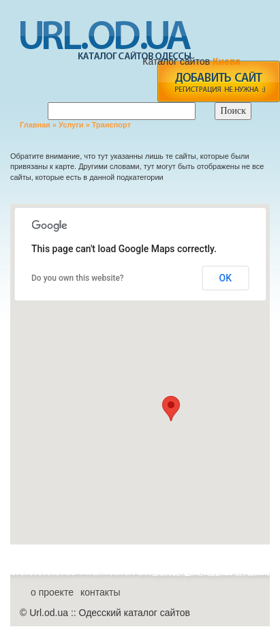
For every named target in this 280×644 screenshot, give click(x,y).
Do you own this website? (78, 278)
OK (226, 278)
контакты (100, 592)
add (218, 81)
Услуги (71, 125)
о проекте (52, 592)
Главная (35, 125)
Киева (228, 61)
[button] (171, 409)
